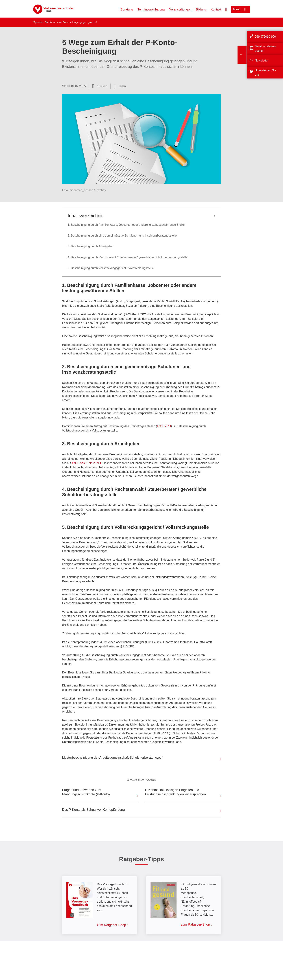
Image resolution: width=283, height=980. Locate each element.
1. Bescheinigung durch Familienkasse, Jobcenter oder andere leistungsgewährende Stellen (127, 225)
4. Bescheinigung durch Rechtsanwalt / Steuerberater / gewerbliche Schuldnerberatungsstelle (128, 257)
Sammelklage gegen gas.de (79, 22)
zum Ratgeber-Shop (111, 925)
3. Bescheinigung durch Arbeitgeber (91, 246)
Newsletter (262, 60)
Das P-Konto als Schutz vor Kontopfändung (93, 810)
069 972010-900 (265, 37)
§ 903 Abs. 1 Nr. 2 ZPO (87, 463)
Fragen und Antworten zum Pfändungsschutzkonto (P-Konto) (86, 792)
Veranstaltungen (180, 9)
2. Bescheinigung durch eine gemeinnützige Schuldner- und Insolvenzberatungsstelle (122, 236)
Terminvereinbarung (151, 9)
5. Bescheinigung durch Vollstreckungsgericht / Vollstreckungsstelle (111, 268)
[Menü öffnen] (240, 9)
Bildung (201, 9)
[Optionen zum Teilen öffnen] (120, 86)
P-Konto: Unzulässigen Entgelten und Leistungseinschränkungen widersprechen (175, 792)
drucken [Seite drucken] (102, 86)
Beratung (127, 9)
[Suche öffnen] (226, 9)
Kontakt (216, 9)
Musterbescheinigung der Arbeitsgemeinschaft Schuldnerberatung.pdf (112, 758)
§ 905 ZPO (164, 426)
